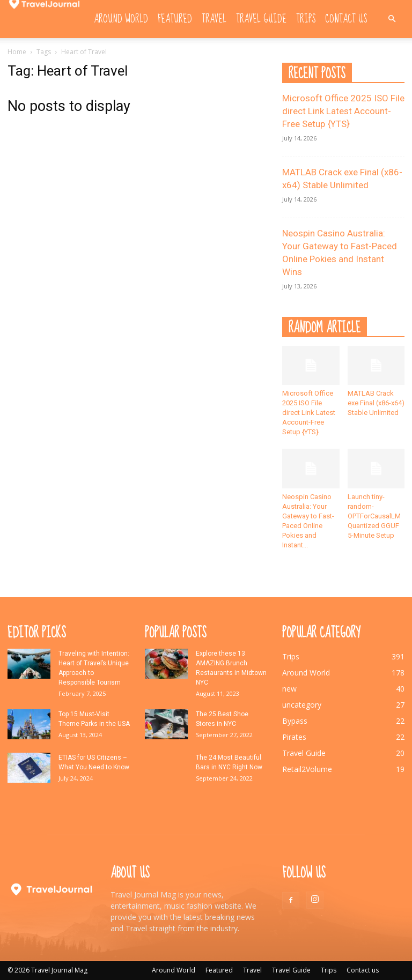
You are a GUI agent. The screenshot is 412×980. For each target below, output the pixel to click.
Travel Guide (261, 19)
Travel (214, 19)
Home (17, 52)
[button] (392, 19)
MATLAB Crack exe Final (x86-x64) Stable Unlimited (376, 403)
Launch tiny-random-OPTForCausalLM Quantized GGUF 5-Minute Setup (374, 516)
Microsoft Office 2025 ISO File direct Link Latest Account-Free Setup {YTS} (343, 111)
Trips (306, 19)
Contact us (346, 19)
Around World (121, 19)
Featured (175, 19)
